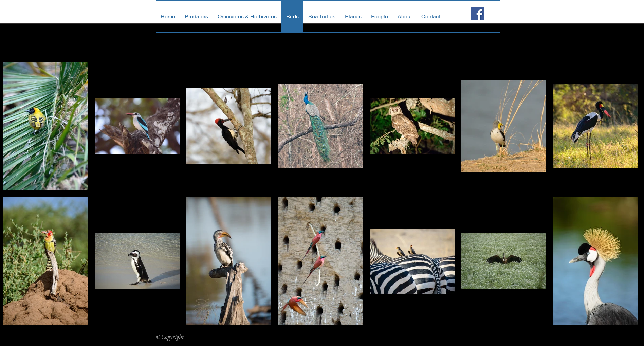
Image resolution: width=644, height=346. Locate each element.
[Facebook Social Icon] (478, 14)
